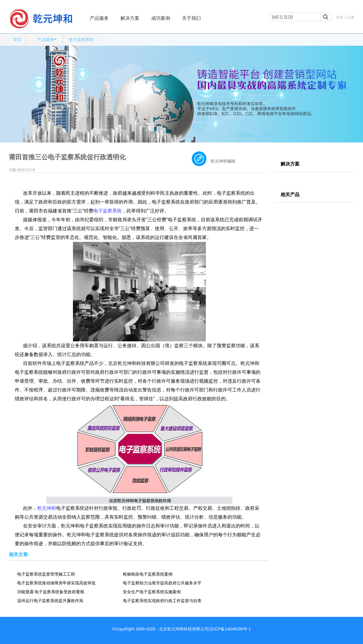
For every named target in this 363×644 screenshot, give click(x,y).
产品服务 (99, 18)
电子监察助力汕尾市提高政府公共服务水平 (162, 583)
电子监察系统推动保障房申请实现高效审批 (56, 583)
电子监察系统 (81, 40)
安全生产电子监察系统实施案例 (152, 592)
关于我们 (191, 18)
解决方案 (130, 18)
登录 (340, 17)
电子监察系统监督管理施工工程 (46, 574)
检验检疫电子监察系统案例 (148, 574)
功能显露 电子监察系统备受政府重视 (51, 592)
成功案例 (161, 18)
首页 (17, 40)
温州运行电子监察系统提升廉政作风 (50, 601)
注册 (351, 17)
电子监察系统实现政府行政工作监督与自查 (162, 601)
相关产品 (290, 195)
